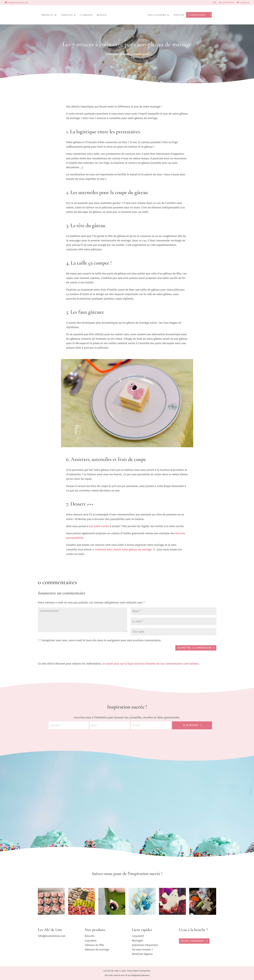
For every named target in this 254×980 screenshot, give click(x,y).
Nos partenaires (226, 3)
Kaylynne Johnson (141, 975)
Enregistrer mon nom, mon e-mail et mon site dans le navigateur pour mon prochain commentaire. (101, 640)
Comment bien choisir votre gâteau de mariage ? (124, 550)
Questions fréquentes (145, 945)
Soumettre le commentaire (194, 648)
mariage (124, 54)
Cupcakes (91, 941)
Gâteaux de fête (94, 945)
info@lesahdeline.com (52, 936)
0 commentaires (140, 54)
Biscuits (90, 936)
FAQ (215, 3)
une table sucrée (99, 526)
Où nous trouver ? (142, 950)
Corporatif (138, 936)
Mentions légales (142, 954)
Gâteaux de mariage (97, 950)
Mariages (137, 941)
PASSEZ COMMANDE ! (193, 941)
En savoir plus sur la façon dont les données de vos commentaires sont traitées (151, 664)
